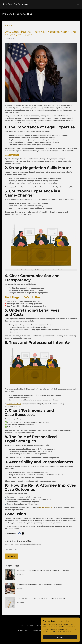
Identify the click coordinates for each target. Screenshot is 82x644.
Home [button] (21, 630)
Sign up (11, 556)
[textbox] (41, 549)
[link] (15, 4)
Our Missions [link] (36, 630)
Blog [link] (27, 630)
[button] (78, 4)
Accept (60, 637)
